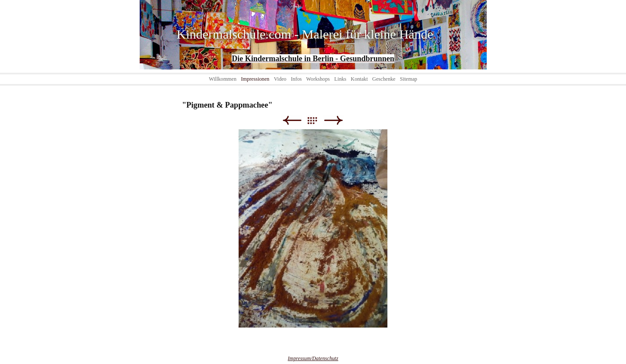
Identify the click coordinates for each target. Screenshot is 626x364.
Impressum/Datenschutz (313, 358)
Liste (316, 120)
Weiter (333, 120)
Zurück (292, 120)
